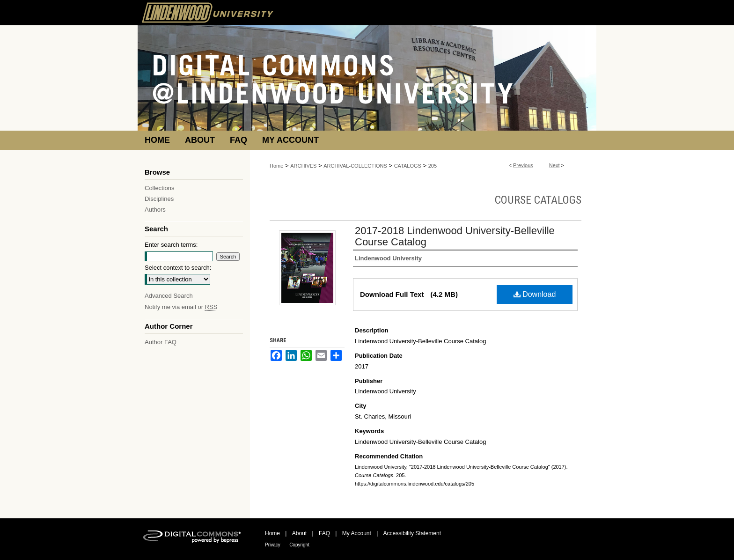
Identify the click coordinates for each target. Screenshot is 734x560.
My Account (357, 533)
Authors (155, 210)
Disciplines (159, 199)
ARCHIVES (303, 166)
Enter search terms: (171, 245)
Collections (160, 188)
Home (276, 166)
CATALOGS (408, 166)
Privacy (273, 545)
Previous (523, 165)
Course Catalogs (538, 200)
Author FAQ (161, 342)
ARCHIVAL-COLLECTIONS (355, 166)
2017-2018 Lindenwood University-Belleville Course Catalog (455, 236)
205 (433, 166)
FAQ (324, 533)
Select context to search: (178, 268)
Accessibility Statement (412, 533)
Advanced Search (169, 296)
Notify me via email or (181, 307)
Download (535, 294)
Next (554, 165)
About (299, 533)
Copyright (299, 545)
